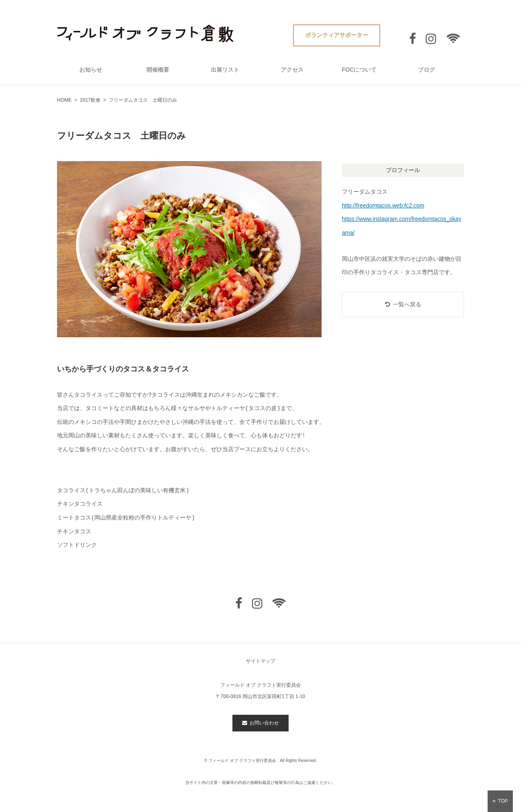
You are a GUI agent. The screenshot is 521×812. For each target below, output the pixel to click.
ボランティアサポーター (337, 35)
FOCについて (359, 70)
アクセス (292, 70)
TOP (500, 801)
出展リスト (225, 70)
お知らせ (91, 70)
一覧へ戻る (403, 304)
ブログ (427, 70)
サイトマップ (260, 661)
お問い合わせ (260, 723)
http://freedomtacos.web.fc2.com (383, 205)
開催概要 (158, 70)
